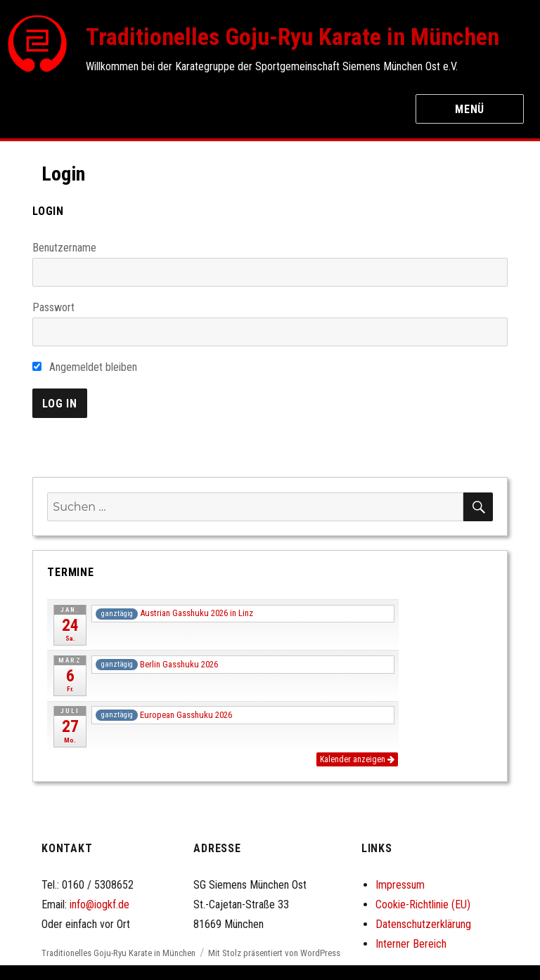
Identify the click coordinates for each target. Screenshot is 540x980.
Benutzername (64, 248)
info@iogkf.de (99, 904)
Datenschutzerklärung (423, 924)
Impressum (400, 885)
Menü (470, 109)
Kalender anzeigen (357, 759)
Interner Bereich (411, 944)
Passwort (53, 307)
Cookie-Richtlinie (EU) (423, 904)
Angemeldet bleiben (85, 367)
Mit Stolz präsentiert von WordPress (274, 953)
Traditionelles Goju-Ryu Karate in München (292, 37)
